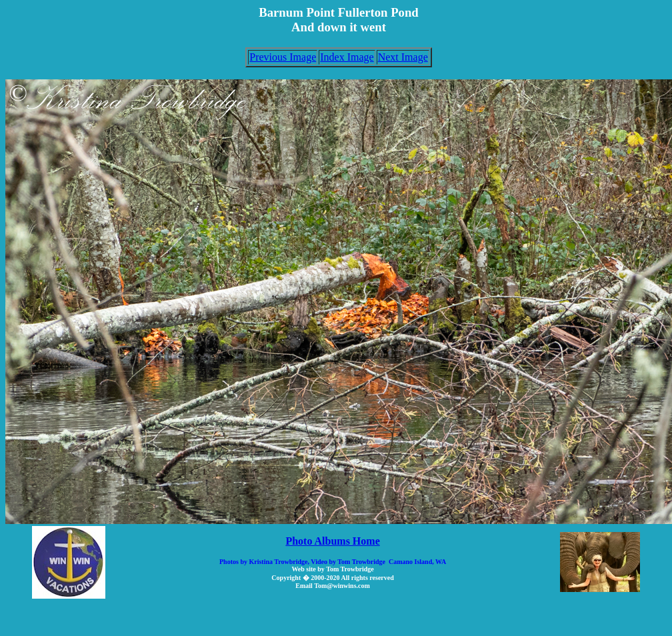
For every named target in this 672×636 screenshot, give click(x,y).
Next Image (403, 57)
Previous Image (283, 57)
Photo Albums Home (332, 541)
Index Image (347, 57)
